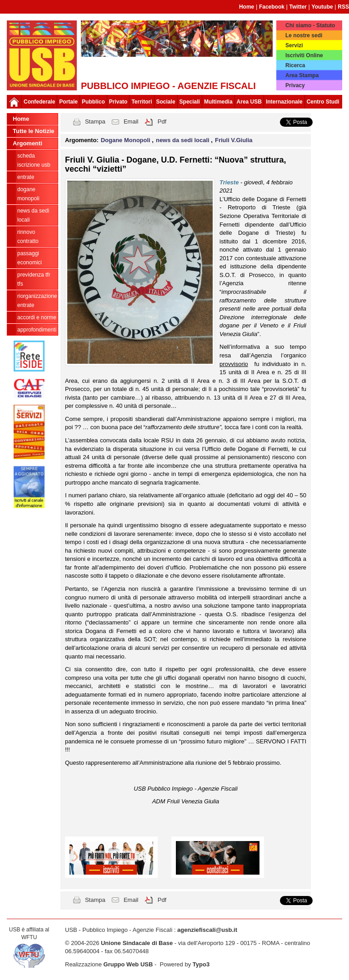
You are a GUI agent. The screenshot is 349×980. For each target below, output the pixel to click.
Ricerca (295, 65)
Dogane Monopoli (28, 194)
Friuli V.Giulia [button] (234, 140)
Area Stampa (302, 75)
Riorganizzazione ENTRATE (37, 301)
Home (247, 7)
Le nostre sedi (304, 35)
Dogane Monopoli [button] (127, 140)
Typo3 (201, 964)
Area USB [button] (249, 102)
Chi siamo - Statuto (310, 25)
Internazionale (284, 102)
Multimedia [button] (218, 102)
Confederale (39, 102)
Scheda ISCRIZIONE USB (34, 160)
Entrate (26, 177)
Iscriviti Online (304, 55)
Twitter (298, 7)
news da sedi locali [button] (183, 140)
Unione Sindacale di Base (137, 943)
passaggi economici (30, 258)
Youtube (322, 7)
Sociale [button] (166, 102)
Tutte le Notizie (33, 131)
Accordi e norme (37, 317)
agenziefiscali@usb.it (207, 930)
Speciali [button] (190, 102)
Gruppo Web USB (128, 964)
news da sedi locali (33, 215)
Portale (68, 102)
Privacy (295, 85)
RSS (343, 7)
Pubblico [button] (93, 102)
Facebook (272, 7)
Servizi (294, 45)
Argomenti (27, 143)
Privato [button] (118, 102)
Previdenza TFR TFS (34, 279)
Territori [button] (142, 102)
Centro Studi (323, 102)
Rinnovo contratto (28, 237)
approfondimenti (37, 330)
